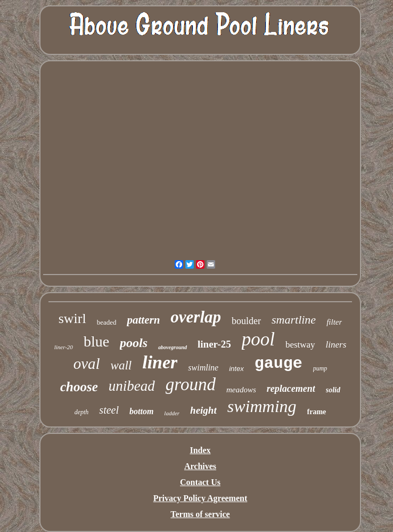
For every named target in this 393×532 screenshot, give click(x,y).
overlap (196, 317)
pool (258, 339)
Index (200, 450)
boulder (246, 321)
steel (109, 410)
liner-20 (64, 347)
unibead (132, 386)
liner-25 (214, 344)
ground (191, 384)
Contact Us (200, 482)
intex (236, 369)
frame (317, 412)
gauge (279, 364)
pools (134, 343)
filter (334, 322)
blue (96, 341)
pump (320, 368)
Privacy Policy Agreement (200, 498)
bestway (300, 345)
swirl (72, 319)
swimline (203, 368)
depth (82, 412)
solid (333, 390)
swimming (262, 406)
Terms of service (200, 514)
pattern (143, 320)
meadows (241, 390)
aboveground (173, 347)
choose (79, 387)
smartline (294, 320)
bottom (141, 411)
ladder (172, 413)
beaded (107, 322)
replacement (291, 389)
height (203, 410)
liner (160, 362)
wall (121, 365)
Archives (200, 466)
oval (87, 364)
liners (336, 345)
